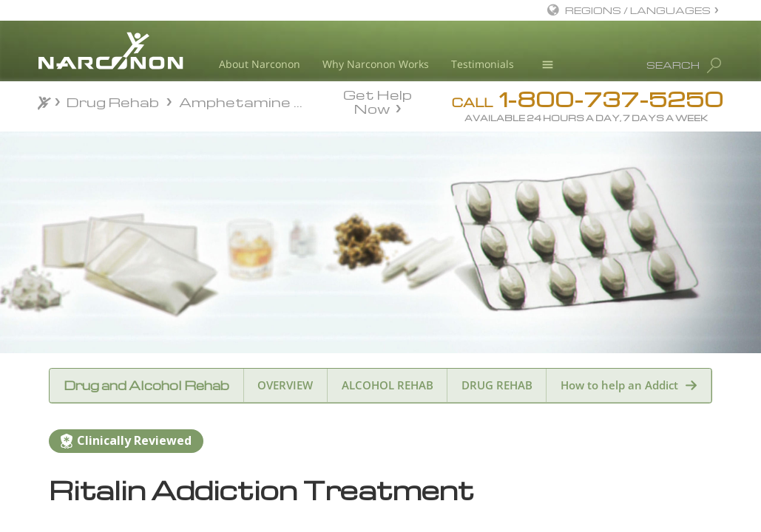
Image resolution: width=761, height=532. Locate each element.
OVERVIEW (285, 385)
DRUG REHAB (497, 385)
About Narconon (260, 64)
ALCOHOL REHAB (388, 385)
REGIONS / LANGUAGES (638, 10)
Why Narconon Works (376, 64)
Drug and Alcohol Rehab (146, 385)
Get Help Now (378, 100)
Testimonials (483, 64)
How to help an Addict (619, 385)
